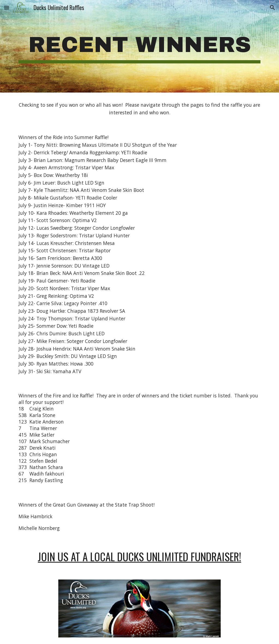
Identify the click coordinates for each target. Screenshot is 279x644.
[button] (7, 7)
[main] (140, 46)
